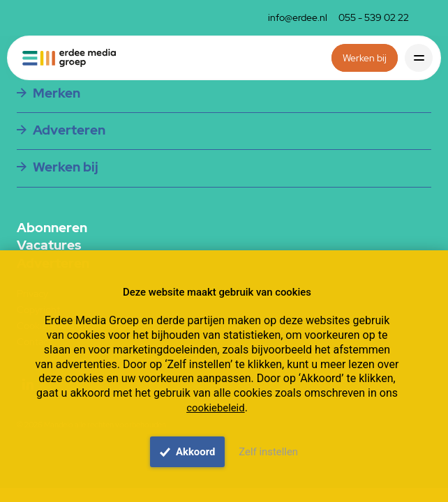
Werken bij (365, 58)
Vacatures (49, 245)
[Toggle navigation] (419, 58)
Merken (57, 93)
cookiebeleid (215, 408)
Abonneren (52, 228)
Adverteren (69, 130)
